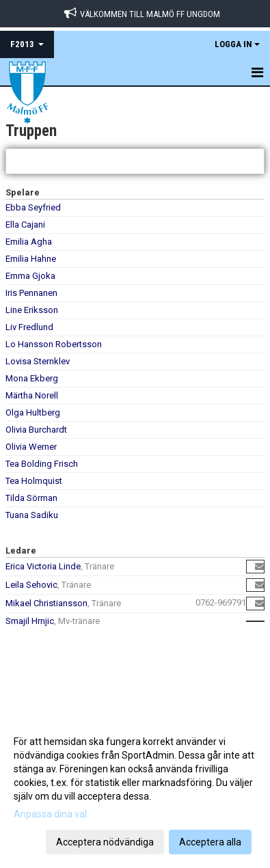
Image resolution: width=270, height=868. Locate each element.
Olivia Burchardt (36, 430)
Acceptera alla (210, 842)
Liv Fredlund (29, 327)
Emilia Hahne (31, 259)
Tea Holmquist (34, 481)
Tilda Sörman (31, 498)
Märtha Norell (32, 395)
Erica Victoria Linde (43, 566)
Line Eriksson (32, 310)
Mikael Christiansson (46, 603)
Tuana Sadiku (32, 515)
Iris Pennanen (31, 293)
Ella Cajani (25, 225)
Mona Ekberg (32, 378)
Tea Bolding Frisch (42, 464)
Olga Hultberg (33, 412)
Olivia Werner (31, 447)
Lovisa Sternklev (38, 361)
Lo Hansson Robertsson (54, 344)
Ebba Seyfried (33, 207)
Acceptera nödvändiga (105, 842)
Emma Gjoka (30, 276)
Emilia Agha (29, 242)
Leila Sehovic (31, 585)
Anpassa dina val (50, 814)
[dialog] (135, 791)
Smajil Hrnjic (30, 621)
